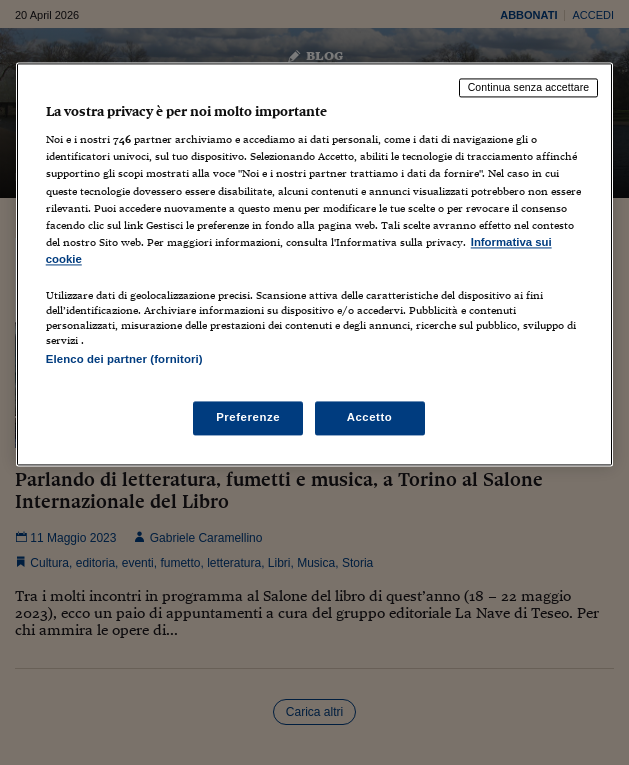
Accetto (370, 418)
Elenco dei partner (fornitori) (124, 359)
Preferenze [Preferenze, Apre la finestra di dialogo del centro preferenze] (248, 418)
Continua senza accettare (529, 87)
